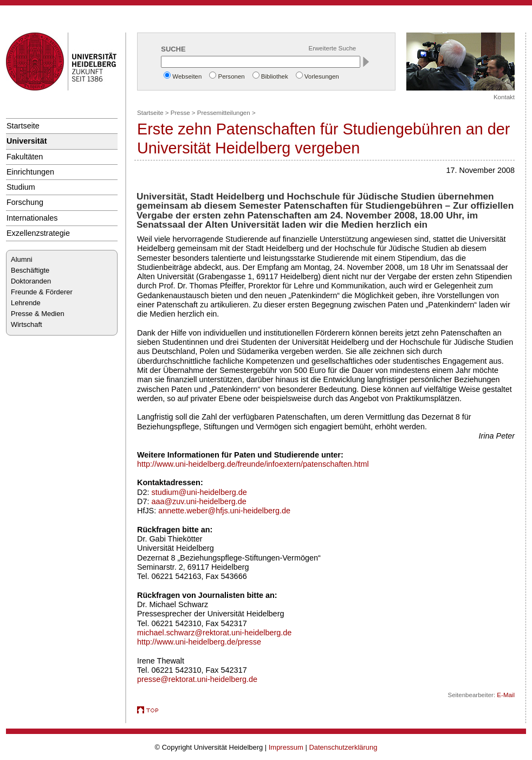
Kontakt (504, 97)
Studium (21, 187)
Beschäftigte (30, 270)
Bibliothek (275, 76)
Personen (231, 76)
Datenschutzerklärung (343, 747)
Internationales (32, 218)
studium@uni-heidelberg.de (199, 492)
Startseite (23, 126)
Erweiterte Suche (333, 48)
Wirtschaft (27, 324)
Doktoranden (31, 281)
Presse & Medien (38, 314)
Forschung (25, 202)
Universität (27, 141)
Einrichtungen (30, 172)
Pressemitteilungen (224, 113)
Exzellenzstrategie (38, 233)
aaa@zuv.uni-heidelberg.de (199, 501)
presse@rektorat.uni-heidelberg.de (197, 679)
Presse (180, 113)
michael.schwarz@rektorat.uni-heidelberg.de (214, 633)
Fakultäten (25, 157)
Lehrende (26, 303)
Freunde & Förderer (42, 292)
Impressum (286, 747)
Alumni (22, 259)
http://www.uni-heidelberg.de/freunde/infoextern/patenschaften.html (253, 464)
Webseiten (187, 76)
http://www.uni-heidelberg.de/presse (199, 642)
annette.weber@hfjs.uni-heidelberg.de (224, 511)
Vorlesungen (322, 76)
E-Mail (506, 695)
